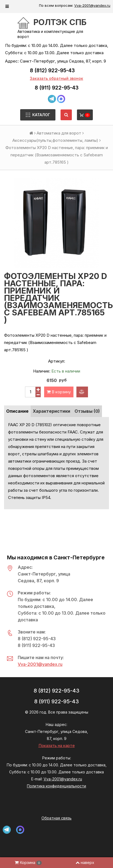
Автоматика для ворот (59, 133)
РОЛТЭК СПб (60, 22)
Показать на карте (57, 745)
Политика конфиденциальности (56, 786)
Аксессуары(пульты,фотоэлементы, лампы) (55, 140)
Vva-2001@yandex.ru (92, 5)
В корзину (59, 392)
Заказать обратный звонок (56, 78)
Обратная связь (56, 818)
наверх (85, 862)
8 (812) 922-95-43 (52, 70)
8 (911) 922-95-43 (57, 88)
